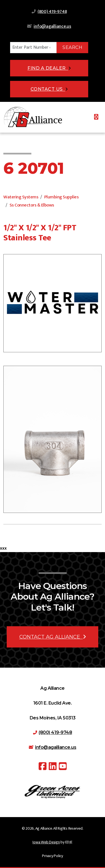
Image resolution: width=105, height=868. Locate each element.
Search (72, 47)
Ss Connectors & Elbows (32, 205)
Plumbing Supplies (61, 197)
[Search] (33, 48)
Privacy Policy (53, 856)
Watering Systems (21, 197)
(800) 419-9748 (52, 12)
